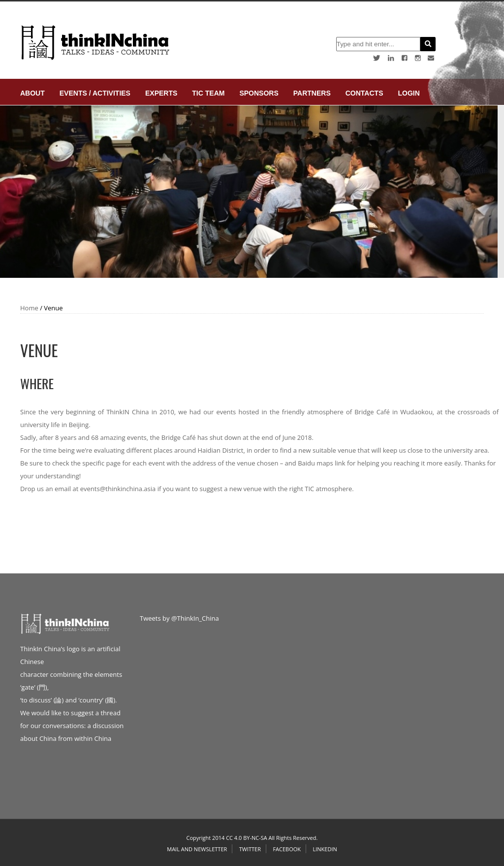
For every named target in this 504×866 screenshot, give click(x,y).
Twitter (250, 849)
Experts (161, 93)
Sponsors (259, 93)
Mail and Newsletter (197, 849)
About (32, 93)
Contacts (364, 93)
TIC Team (208, 93)
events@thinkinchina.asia (118, 489)
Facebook (287, 849)
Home (29, 308)
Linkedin (325, 849)
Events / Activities (95, 93)
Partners (312, 93)
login (409, 93)
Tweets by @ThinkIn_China (179, 618)
